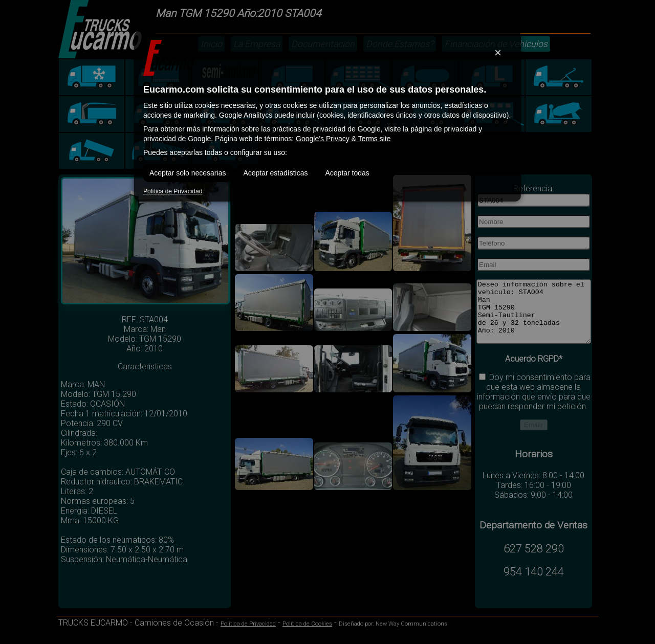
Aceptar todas (347, 173)
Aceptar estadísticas (275, 173)
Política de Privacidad (173, 191)
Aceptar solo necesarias (188, 173)
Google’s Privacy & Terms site (343, 139)
